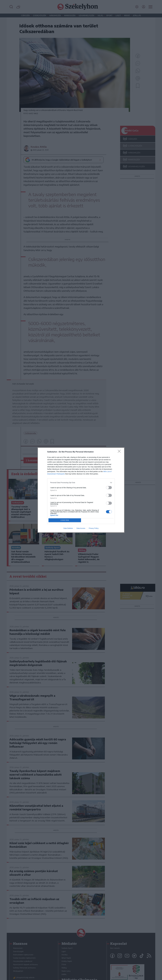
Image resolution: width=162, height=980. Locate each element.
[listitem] (81, 483)
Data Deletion (68, 528)
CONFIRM (65, 520)
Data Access (81, 528)
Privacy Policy (94, 528)
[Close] (120, 452)
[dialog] (81, 490)
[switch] (109, 488)
